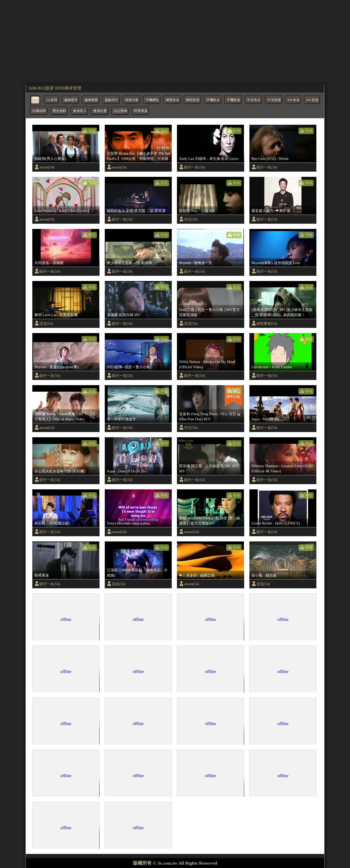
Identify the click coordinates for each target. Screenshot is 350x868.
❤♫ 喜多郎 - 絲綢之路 (197, 575)
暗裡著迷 (42, 575)
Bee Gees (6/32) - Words (270, 159)
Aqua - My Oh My (266, 419)
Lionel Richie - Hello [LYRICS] (276, 523)
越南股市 (71, 100)
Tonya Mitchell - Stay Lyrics (128, 523)
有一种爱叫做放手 (121, 419)
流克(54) (46, 323)
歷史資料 (59, 111)
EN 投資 (312, 100)
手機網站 (152, 100)
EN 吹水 (294, 100)
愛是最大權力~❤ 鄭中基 (271, 211)
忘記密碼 (120, 111)
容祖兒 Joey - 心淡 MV (197, 211)
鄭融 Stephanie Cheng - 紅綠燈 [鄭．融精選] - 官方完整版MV (210, 521)
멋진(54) (191, 219)
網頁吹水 (173, 100)
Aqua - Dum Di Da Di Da (126, 471)
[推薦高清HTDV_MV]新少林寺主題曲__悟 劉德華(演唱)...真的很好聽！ (282, 312)
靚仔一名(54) (194, 167)
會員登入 (80, 111)
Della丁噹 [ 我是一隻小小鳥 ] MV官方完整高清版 (209, 312)
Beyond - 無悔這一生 (196, 263)
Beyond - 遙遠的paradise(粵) (57, 367)
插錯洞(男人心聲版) (50, 159)
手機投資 (234, 100)
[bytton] (35, 100)
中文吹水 (254, 100)
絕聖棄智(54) (267, 323)
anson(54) (47, 167)
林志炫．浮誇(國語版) (52, 523)
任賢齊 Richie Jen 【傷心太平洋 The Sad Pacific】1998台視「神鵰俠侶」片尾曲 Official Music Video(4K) (139, 156)
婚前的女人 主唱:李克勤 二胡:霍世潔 (136, 211)
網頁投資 (193, 100)
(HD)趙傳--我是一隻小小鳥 (128, 367)
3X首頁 (52, 100)
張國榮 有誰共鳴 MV (124, 315)
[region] (175, 42)
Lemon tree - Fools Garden (272, 367)
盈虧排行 (112, 100)
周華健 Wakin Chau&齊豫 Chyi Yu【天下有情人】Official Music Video (65, 416)
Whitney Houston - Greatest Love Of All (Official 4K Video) (282, 469)
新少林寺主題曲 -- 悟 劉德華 (130, 263)
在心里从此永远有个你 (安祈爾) (60, 471)
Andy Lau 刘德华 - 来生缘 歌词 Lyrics (209, 159)
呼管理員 (141, 111)
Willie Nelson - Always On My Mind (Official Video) (207, 364)
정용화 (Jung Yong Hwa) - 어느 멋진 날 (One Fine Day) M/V (210, 416)
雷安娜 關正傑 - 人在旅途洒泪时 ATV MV (209, 469)
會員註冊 (100, 111)
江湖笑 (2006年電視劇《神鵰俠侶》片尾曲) (137, 573)
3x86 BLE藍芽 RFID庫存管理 (55, 88)
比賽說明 (39, 111)
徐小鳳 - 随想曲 (264, 575)
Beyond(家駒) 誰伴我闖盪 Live (276, 263)
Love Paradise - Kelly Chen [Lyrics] (62, 211)
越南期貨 (91, 100)
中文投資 (274, 100)
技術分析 (132, 100)
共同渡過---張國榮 (49, 263)
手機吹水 (213, 100)
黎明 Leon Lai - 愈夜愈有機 (56, 315)
